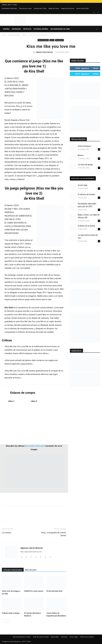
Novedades (16, 29)
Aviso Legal (74, 637)
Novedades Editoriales (9, 8)
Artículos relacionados (13, 570)
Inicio (4, 35)
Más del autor (31, 570)
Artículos (27, 29)
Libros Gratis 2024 (83, 8)
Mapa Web (55, 637)
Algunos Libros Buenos (44, 52)
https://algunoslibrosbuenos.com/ (31, 552)
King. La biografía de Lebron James (54, 534)
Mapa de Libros (54, 8)
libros (25, 35)
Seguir (96, 68)
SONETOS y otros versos (34, 591)
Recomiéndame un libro (60, 29)
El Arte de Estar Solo (55, 591)
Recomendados (14, 35)
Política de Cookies (87, 637)
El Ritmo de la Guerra (86, 226)
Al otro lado (83, 185)
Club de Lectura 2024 (41, 637)
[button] (97, 29)
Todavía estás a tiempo (11, 613)
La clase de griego (85, 165)
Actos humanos (84, 146)
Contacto (64, 637)
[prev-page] (4, 621)
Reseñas (6, 29)
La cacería (6, 533)
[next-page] (8, 621)
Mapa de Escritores (68, 8)
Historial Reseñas (41, 29)
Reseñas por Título (40, 8)
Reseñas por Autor (25, 8)
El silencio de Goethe (86, 194)
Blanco (81, 155)
